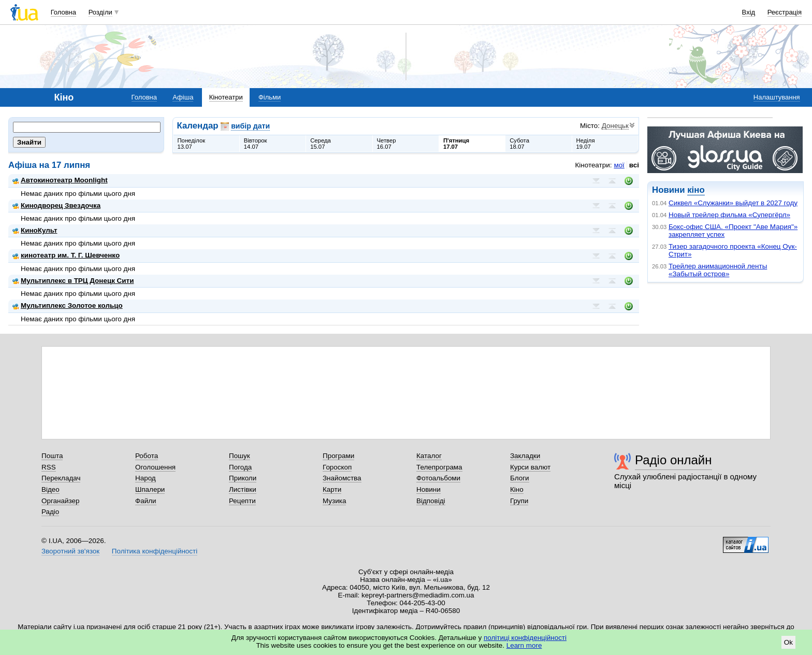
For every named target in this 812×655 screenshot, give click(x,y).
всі (634, 165)
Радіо (50, 512)
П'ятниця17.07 (456, 144)
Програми (338, 456)
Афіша (183, 97)
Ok (788, 642)
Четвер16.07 (387, 144)
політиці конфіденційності (525, 638)
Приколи (243, 478)
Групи (519, 501)
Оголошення (155, 467)
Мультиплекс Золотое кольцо (68, 305)
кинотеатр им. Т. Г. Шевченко (66, 255)
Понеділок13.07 (192, 144)
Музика (334, 501)
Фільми (270, 97)
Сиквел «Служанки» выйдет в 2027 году (733, 203)
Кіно (517, 489)
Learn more (524, 645)
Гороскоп (337, 467)
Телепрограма (439, 467)
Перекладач (61, 478)
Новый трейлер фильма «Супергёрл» (729, 215)
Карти (332, 489)
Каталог (429, 456)
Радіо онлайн (673, 460)
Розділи (100, 12)
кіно (696, 190)
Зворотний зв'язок (70, 551)
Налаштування (777, 97)
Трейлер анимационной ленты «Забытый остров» (718, 270)
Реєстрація (785, 12)
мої (619, 165)
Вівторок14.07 (256, 144)
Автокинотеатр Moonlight (60, 180)
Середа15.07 (321, 144)
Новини (429, 489)
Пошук (240, 456)
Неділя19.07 (586, 144)
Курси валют (530, 467)
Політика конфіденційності (155, 551)
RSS (49, 467)
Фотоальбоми (438, 478)
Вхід (749, 12)
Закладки (525, 456)
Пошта (52, 456)
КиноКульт (35, 230)
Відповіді (431, 501)
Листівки (243, 489)
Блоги (520, 478)
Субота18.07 (519, 144)
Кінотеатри (226, 97)
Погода (240, 467)
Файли (146, 501)
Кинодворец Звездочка (56, 205)
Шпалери (150, 489)
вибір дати (250, 126)
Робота (147, 456)
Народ (146, 478)
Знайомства (342, 478)
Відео (50, 489)
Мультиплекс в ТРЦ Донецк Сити (73, 281)
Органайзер (60, 501)
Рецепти (242, 501)
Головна (63, 12)
